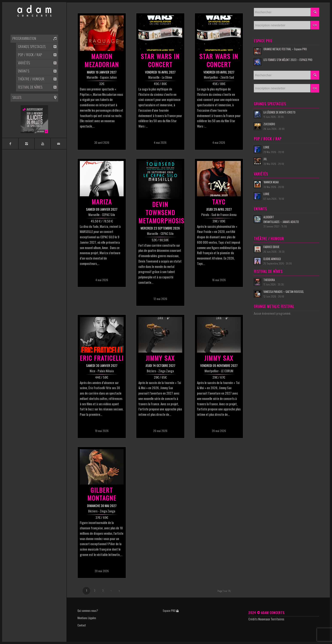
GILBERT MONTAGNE (102, 494)
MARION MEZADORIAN (102, 60)
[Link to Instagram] (26, 144)
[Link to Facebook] (10, 144)
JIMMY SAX (160, 358)
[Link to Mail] (58, 144)
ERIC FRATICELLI (102, 358)
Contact (82, 625)
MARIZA (102, 202)
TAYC (219, 202)
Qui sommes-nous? (88, 611)
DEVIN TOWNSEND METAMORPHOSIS (161, 212)
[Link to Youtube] (42, 144)
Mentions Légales (87, 618)
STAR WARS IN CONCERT (160, 60)
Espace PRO (171, 611)
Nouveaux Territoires (271, 619)
